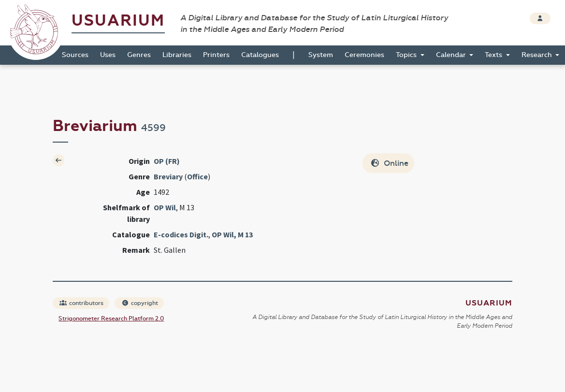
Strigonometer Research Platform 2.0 (111, 319)
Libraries (177, 55)
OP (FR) (167, 161)
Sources (75, 55)
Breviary (168, 176)
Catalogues (260, 55)
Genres (139, 55)
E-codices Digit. (181, 234)
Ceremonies (364, 55)
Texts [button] (494, 55)
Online (389, 163)
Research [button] (538, 55)
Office (197, 176)
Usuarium (118, 21)
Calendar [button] (452, 55)
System (321, 55)
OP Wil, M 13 (232, 234)
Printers (216, 55)
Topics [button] (407, 55)
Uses (108, 55)
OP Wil (165, 207)
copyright (140, 303)
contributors (81, 303)
